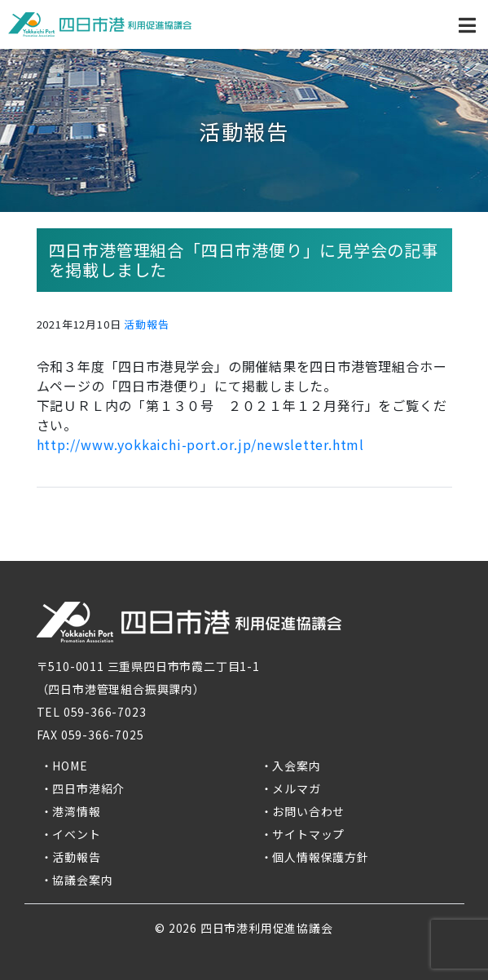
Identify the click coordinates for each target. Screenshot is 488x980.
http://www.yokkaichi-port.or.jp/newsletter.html (201, 444)
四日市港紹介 (88, 788)
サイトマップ (308, 834)
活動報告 (146, 324)
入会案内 (296, 766)
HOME (70, 766)
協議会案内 (82, 880)
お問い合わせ (308, 811)
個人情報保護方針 (320, 857)
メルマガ (296, 788)
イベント (76, 834)
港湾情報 (76, 811)
